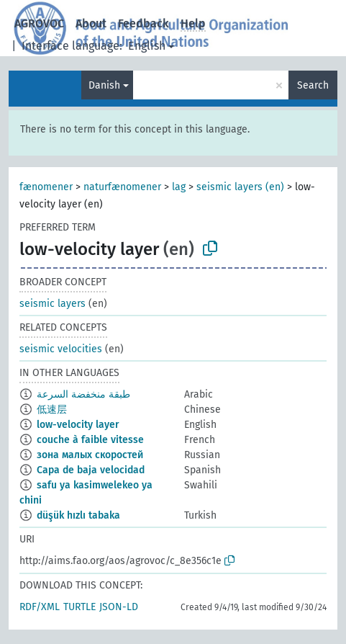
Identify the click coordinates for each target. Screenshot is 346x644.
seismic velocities (61, 349)
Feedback (144, 23)
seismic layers (53, 304)
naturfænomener (122, 187)
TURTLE (79, 607)
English (147, 46)
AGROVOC (39, 23)
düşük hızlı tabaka (78, 515)
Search (313, 85)
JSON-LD (119, 607)
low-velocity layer (78, 425)
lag (179, 187)
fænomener (46, 187)
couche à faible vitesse (90, 440)
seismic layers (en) (240, 187)
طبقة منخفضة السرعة (83, 394)
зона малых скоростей (90, 455)
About (91, 23)
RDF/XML (40, 607)
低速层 (52, 410)
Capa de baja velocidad (91, 470)
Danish (104, 85)
